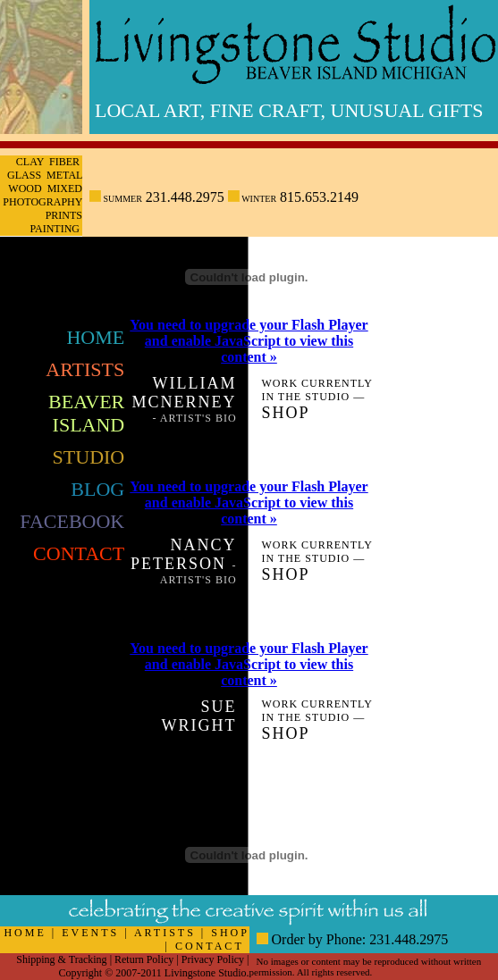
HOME (25, 933)
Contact (79, 553)
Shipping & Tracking (61, 959)
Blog (97, 489)
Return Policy (144, 959)
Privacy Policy (213, 959)
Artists (85, 369)
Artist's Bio (198, 418)
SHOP (230, 933)
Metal (64, 175)
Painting (55, 229)
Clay (30, 162)
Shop (285, 413)
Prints (64, 215)
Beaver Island (86, 413)
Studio (89, 457)
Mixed (65, 188)
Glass (24, 175)
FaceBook (72, 521)
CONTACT (210, 946)
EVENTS (90, 933)
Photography (42, 202)
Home (95, 337)
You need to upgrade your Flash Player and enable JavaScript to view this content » (249, 341)
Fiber (64, 162)
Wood (25, 188)
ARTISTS (165, 933)
